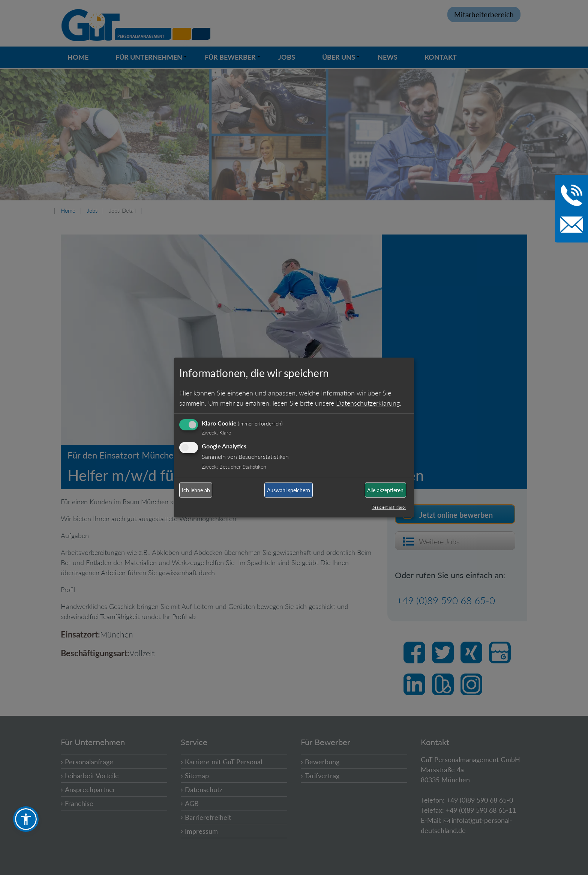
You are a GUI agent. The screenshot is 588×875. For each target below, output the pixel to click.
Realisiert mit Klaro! (389, 507)
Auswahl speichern (289, 490)
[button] (26, 819)
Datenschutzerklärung (368, 403)
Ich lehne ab (196, 490)
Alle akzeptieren (385, 490)
